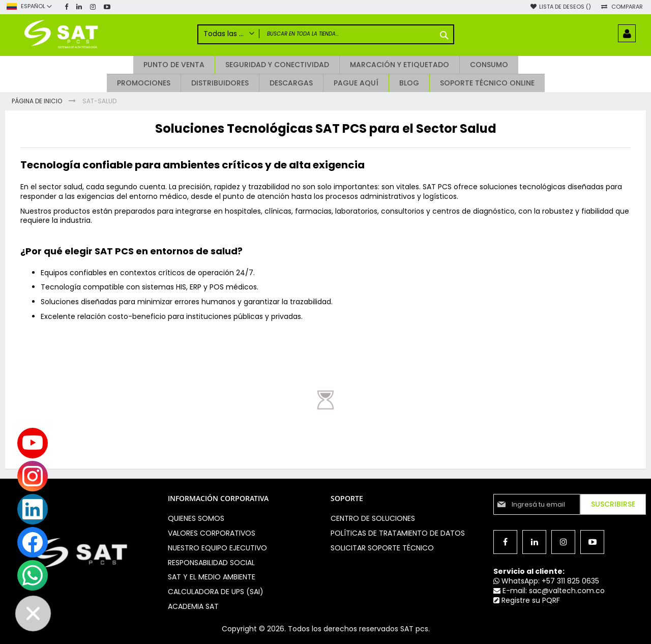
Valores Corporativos (212, 533)
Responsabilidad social (211, 563)
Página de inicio (38, 101)
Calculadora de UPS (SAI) (216, 592)
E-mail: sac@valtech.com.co (549, 591)
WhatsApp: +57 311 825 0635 (546, 581)
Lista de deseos (565, 7)
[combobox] (326, 34)
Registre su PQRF (527, 600)
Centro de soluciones (373, 518)
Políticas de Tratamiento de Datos (398, 533)
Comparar (627, 7)
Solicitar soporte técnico (382, 548)
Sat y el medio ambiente (212, 577)
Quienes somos (196, 518)
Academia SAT (193, 606)
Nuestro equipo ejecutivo (217, 548)
